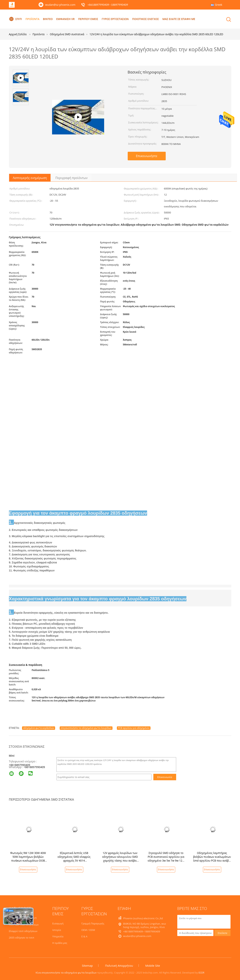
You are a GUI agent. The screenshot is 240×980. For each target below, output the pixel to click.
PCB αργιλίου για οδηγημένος (134, 728)
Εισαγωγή (58, 923)
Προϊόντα (32, 19)
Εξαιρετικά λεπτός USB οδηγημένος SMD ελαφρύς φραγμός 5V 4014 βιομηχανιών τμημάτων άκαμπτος (74, 861)
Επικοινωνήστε (147, 156)
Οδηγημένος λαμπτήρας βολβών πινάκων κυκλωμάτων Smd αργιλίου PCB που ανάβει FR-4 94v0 (212, 859)
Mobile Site (153, 966)
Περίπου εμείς (88, 19)
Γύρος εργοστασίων (115, 19)
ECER (202, 973)
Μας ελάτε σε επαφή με (179, 19)
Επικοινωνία (165, 777)
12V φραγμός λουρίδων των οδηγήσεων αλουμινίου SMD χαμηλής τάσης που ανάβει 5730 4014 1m (120, 859)
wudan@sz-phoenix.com (60, 5)
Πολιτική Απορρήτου (119, 966)
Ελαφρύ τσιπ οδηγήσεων (23, 931)
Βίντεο (48, 19)
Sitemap (87, 966)
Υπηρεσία (58, 936)
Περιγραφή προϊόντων (71, 178)
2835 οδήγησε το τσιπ (22, 938)
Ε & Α (84, 936)
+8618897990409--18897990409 (108, 5)
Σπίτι (15, 19)
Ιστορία (57, 930)
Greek (219, 5)
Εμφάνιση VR (65, 19)
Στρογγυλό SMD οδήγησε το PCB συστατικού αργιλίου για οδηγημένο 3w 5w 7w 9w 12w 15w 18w (166, 859)
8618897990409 (35, 767)
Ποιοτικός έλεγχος (146, 19)
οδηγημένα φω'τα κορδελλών (39, 728)
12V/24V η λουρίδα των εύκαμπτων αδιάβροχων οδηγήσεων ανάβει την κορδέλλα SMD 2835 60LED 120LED (156, 34)
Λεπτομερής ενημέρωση (30, 178)
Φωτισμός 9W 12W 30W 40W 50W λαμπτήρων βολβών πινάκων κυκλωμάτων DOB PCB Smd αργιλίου (28, 859)
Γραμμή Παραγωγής (93, 923)
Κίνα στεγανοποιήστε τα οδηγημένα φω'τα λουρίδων (66, 973)
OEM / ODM (88, 930)
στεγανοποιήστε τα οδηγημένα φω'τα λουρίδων (86, 728)
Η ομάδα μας (60, 943)
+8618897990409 (20, 765)
